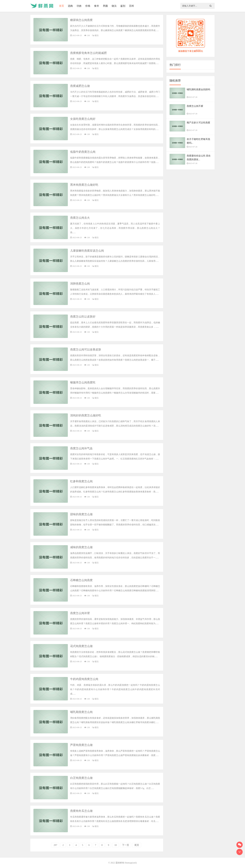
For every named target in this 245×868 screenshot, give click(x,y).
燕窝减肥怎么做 (80, 86)
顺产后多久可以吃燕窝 (198, 123)
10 (116, 845)
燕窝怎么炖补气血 (81, 448)
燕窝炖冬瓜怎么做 (81, 811)
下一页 (126, 845)
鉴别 (123, 6)
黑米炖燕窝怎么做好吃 (84, 185)
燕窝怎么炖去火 (80, 218)
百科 (132, 6)
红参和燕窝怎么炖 (81, 481)
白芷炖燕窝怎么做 (81, 778)
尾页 (137, 845)
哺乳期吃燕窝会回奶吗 (198, 89)
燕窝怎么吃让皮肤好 (83, 317)
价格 (88, 6)
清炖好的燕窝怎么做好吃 (86, 415)
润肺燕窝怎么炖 (80, 284)
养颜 (105, 6)
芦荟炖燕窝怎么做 (81, 745)
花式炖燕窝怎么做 (81, 646)
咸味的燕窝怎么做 (81, 547)
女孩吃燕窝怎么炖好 (83, 119)
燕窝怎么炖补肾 (80, 613)
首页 (62, 6)
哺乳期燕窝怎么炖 (81, 712)
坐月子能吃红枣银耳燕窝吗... (198, 141)
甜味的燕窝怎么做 (81, 514)
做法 (114, 6)
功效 (79, 6)
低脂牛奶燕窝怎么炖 (83, 152)
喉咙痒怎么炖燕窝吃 (83, 382)
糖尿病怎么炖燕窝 (81, 20)
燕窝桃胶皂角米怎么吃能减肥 (88, 53)
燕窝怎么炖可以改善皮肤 (86, 350)
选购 (70, 6)
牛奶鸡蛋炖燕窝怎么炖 (84, 679)
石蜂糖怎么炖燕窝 (81, 580)
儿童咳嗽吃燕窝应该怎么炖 (87, 251)
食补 (97, 6)
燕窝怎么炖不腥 (195, 106)
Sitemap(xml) (131, 863)
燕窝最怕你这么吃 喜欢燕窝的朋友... (199, 158)
